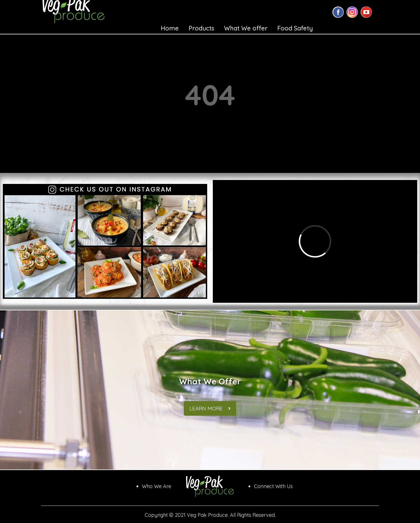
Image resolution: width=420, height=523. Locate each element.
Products (201, 28)
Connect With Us (273, 486)
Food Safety (295, 28)
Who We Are (157, 486)
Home (170, 28)
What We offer (246, 28)
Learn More (210, 408)
